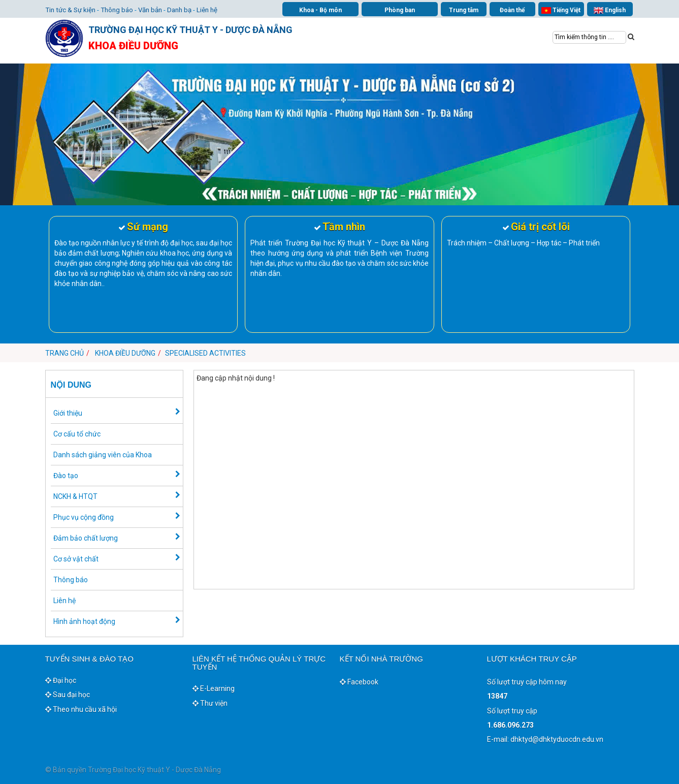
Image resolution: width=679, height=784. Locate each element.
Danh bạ (179, 10)
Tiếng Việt (561, 10)
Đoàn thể (512, 10)
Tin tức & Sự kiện (70, 10)
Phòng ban (400, 10)
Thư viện (210, 703)
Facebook (359, 682)
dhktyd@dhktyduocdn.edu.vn (557, 739)
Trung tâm (464, 10)
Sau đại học (68, 695)
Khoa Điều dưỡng (125, 353)
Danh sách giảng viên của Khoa (103, 455)
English (609, 10)
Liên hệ (207, 10)
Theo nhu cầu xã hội (81, 709)
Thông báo (117, 10)
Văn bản (150, 10)
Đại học (61, 680)
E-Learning (214, 688)
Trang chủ (64, 353)
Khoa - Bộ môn (320, 10)
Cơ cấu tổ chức (77, 434)
